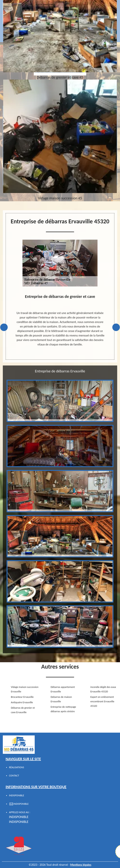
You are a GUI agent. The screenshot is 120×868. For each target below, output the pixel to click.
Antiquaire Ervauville (22, 702)
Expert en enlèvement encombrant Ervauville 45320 (102, 701)
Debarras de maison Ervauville (61, 699)
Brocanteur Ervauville (22, 697)
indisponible (19, 817)
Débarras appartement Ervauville (63, 689)
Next (116, 327)
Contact (14, 776)
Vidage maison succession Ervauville (25, 689)
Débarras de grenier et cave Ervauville (23, 710)
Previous (4, 327)
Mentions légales (81, 865)
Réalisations (16, 767)
